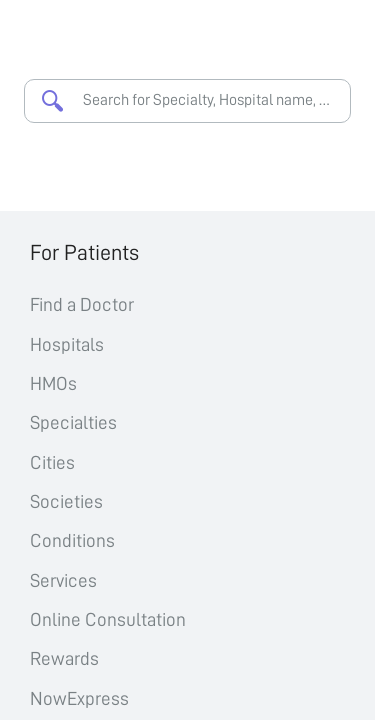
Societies (66, 501)
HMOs (53, 383)
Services (63, 580)
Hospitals (67, 344)
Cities (52, 462)
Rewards (64, 658)
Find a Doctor (82, 304)
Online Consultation (108, 619)
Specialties (73, 422)
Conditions (72, 540)
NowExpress (79, 698)
